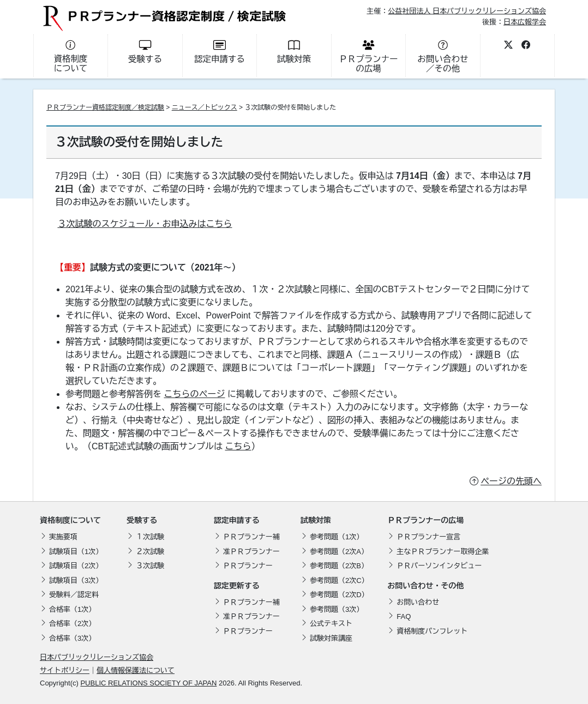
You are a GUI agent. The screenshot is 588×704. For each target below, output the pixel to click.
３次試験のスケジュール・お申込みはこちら (145, 224)
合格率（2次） (72, 624)
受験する (142, 520)
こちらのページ (194, 394)
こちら (238, 446)
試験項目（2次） (76, 566)
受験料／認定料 (74, 595)
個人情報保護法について (136, 670)
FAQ (404, 616)
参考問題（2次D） (339, 595)
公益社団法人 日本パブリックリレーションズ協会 (467, 11)
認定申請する (237, 520)
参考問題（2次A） (339, 552)
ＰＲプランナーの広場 (425, 520)
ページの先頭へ (511, 481)
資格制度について (70, 520)
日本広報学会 (525, 22)
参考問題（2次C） (339, 580)
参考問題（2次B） (339, 566)
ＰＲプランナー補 (251, 537)
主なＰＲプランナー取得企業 (443, 552)
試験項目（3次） (76, 580)
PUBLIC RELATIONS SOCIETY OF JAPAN (148, 683)
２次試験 (150, 552)
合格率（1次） (72, 609)
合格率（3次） (72, 638)
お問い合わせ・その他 (425, 586)
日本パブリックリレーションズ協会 (97, 657)
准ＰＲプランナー (251, 552)
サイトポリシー (65, 670)
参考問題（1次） (337, 537)
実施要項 (63, 537)
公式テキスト (331, 624)
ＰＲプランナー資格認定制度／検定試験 (105, 107)
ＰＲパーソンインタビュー (439, 566)
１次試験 (150, 537)
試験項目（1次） (76, 552)
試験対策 (316, 520)
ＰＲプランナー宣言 (428, 537)
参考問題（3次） (337, 609)
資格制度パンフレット (432, 631)
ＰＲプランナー (248, 566)
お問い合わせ (418, 602)
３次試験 (150, 566)
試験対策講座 (331, 638)
